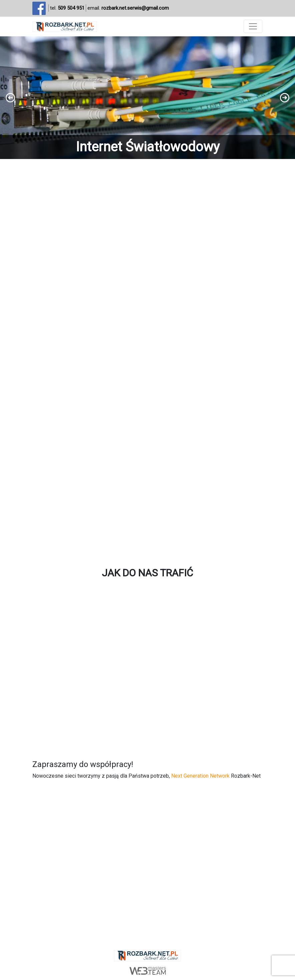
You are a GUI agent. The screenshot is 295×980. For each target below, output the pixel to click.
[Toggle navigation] (253, 26)
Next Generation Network (200, 776)
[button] (147, 98)
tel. (67, 8)
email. (128, 8)
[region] (147, 98)
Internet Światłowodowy (148, 147)
